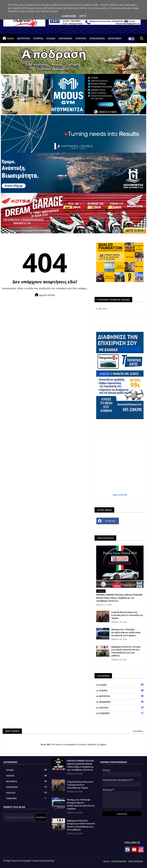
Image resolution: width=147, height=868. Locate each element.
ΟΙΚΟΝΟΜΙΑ (65, 38)
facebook (110, 521)
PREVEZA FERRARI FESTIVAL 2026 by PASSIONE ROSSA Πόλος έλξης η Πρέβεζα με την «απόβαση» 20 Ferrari (119, 598)
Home (10, 38)
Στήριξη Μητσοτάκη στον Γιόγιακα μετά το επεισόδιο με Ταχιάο (127, 615)
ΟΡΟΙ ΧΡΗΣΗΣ (135, 861)
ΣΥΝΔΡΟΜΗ (121, 713)
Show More (138, 731)
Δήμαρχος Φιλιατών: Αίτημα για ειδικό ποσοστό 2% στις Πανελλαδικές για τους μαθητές (126, 651)
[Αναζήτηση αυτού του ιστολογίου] (20, 817)
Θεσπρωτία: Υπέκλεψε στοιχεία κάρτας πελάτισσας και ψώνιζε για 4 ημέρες (126, 632)
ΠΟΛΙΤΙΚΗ (81, 38)
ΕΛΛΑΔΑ (51, 38)
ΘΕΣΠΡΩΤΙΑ (24, 38)
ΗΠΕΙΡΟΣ (38, 38)
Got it (83, 16)
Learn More (69, 16)
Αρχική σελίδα (45, 295)
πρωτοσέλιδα (120, 495)
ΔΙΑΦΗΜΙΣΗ (115, 38)
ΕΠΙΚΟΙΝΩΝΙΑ (97, 38)
